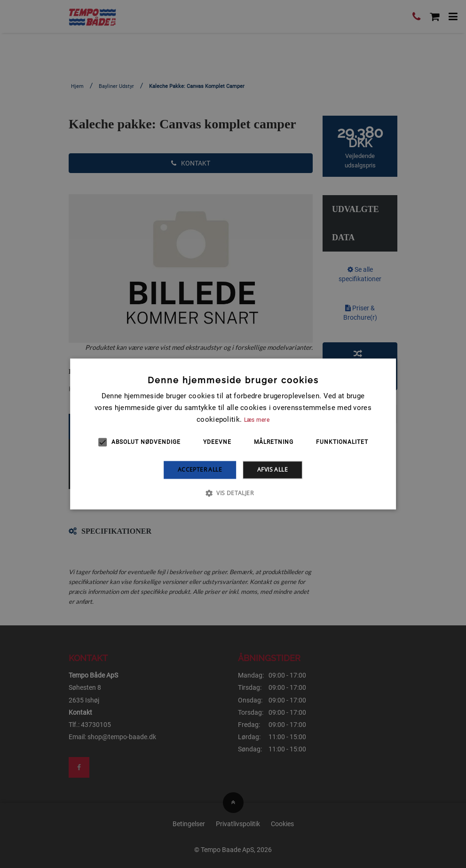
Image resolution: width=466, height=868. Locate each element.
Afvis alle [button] (272, 470)
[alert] (233, 434)
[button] (233, 493)
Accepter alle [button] (200, 470)
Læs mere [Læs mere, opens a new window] (257, 420)
